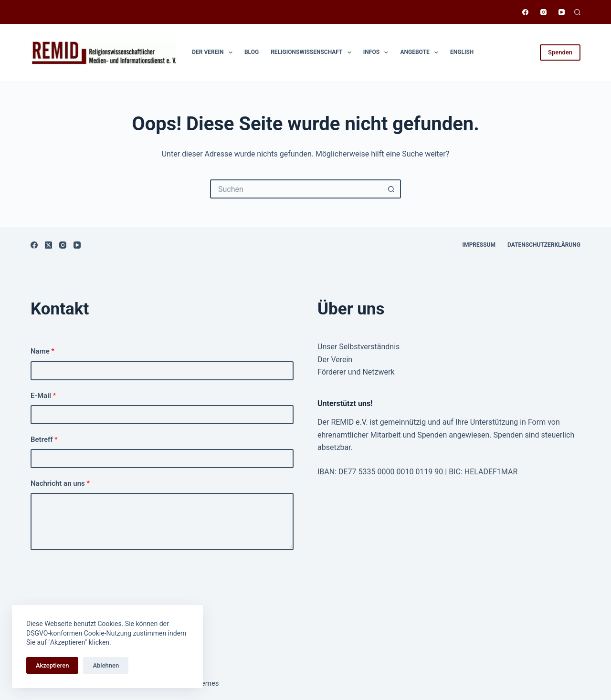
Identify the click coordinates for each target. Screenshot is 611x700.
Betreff (44, 439)
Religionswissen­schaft (313, 52)
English (462, 52)
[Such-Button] (391, 189)
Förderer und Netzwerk (356, 372)
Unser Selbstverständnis (358, 347)
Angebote (421, 52)
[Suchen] (577, 12)
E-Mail (43, 396)
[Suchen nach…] (296, 189)
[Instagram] (543, 12)
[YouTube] (562, 12)
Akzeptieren (52, 665)
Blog (252, 52)
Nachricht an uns (60, 483)
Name (42, 351)
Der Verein (214, 52)
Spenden (560, 52)
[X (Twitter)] (48, 245)
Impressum (479, 245)
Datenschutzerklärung (544, 245)
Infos (378, 52)
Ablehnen (106, 665)
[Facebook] (525, 12)
